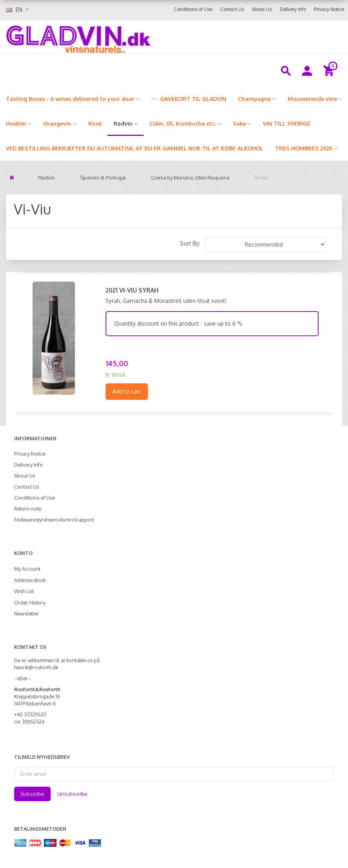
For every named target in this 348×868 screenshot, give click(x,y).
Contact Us (232, 9)
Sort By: (190, 243)
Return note (28, 509)
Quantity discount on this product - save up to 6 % (178, 323)
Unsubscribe (72, 794)
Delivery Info (293, 9)
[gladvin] (128, 37)
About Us (262, 9)
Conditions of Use (193, 9)
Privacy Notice (329, 9)
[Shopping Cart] (330, 70)
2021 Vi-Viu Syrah (132, 290)
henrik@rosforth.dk (36, 667)
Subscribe (32, 794)
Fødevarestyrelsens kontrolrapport (54, 520)
